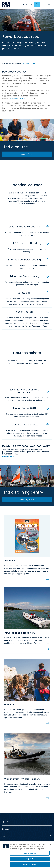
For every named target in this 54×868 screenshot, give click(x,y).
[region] (27, 855)
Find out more (8, 457)
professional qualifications (18, 98)
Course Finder (27, 154)
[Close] (50, 845)
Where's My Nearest (27, 500)
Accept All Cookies (30, 865)
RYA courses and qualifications (12, 63)
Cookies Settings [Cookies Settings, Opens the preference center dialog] (30, 853)
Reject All (30, 859)
